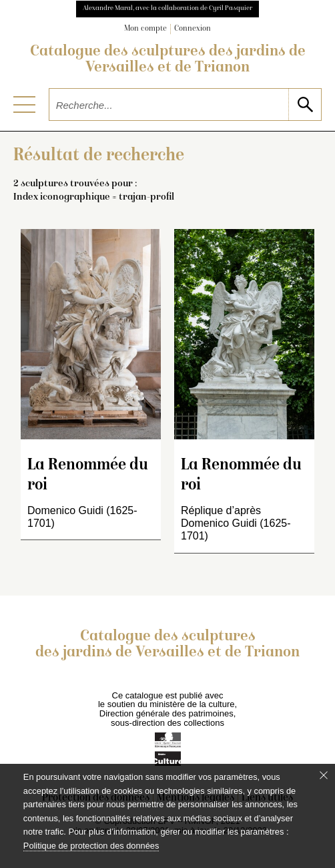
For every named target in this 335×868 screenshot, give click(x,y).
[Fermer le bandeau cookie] (324, 775)
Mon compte (145, 29)
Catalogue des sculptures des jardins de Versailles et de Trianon (168, 60)
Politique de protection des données (91, 846)
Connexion (193, 29)
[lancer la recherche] (305, 104)
